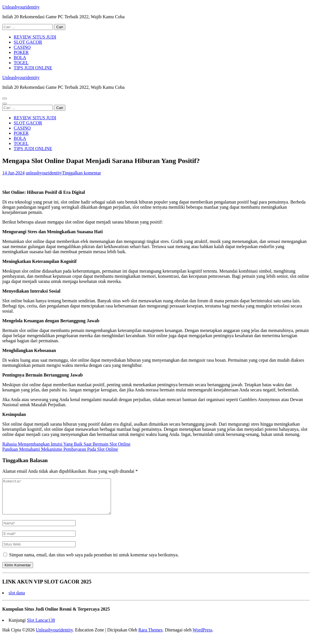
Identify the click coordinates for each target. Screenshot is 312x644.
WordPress (202, 637)
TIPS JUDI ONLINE (33, 68)
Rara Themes (150, 637)
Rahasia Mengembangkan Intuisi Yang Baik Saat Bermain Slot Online (66, 444)
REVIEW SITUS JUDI (35, 37)
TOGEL (21, 63)
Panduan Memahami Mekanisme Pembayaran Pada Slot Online (60, 449)
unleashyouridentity (44, 173)
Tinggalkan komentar (81, 173)
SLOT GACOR (28, 42)
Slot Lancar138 (41, 627)
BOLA (20, 58)
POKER (21, 52)
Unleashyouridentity (21, 7)
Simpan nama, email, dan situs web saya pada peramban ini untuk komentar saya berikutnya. (94, 562)
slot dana (17, 600)
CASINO (22, 47)
